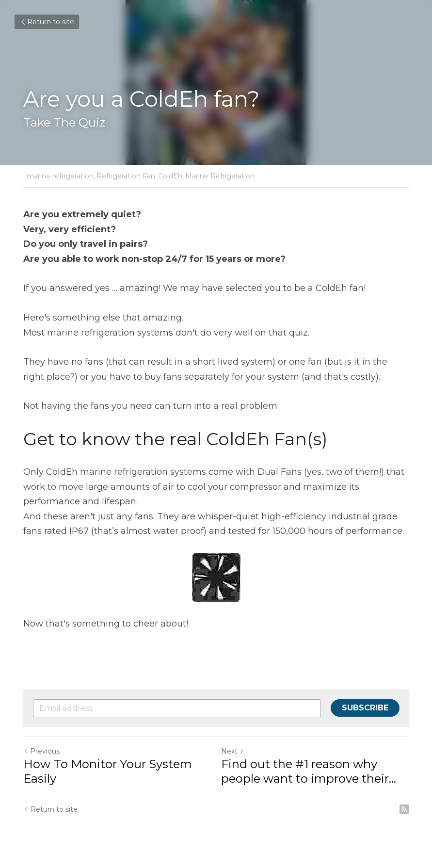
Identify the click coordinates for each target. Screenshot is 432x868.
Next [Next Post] (233, 751)
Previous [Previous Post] (41, 751)
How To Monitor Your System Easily (108, 771)
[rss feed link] (404, 809)
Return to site (47, 22)
